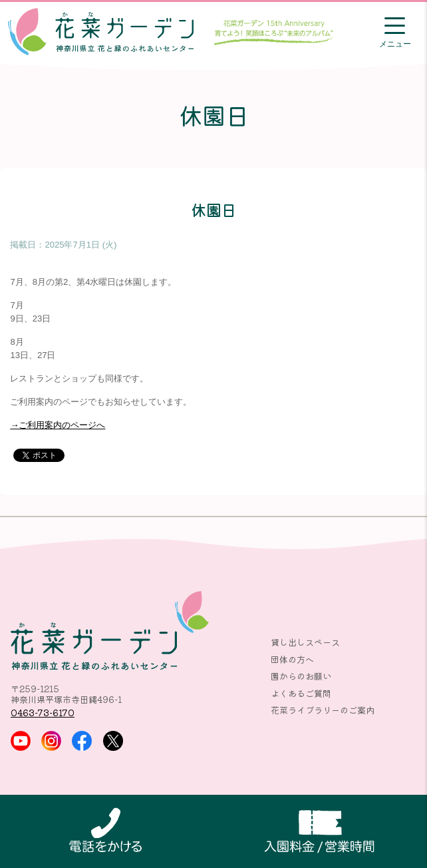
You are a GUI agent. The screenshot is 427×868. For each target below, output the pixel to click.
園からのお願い (301, 676)
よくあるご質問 (301, 693)
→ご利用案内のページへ (58, 425)
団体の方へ (292, 659)
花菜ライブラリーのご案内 (323, 710)
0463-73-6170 (43, 713)
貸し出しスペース (305, 642)
